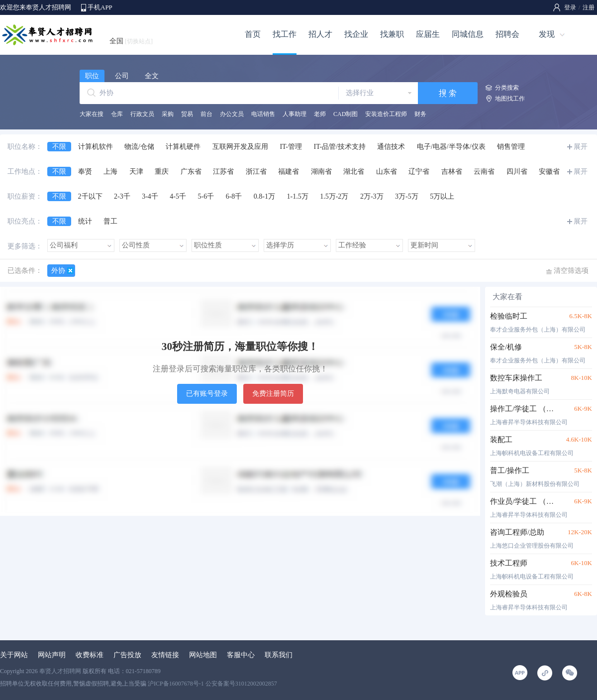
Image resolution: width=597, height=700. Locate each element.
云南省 (484, 172)
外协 (58, 271)
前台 (206, 114)
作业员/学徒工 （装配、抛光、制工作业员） (524, 501)
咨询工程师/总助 (517, 532)
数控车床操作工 (516, 378)
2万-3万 (372, 196)
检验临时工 (509, 316)
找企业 (356, 34)
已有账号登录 (207, 394)
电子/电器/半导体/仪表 (451, 147)
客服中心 (241, 655)
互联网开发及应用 (240, 147)
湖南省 (321, 172)
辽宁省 (419, 172)
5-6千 (206, 196)
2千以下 (90, 196)
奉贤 (85, 172)
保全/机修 (506, 347)
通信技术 (391, 147)
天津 (136, 172)
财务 (420, 114)
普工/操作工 (510, 470)
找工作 (285, 34)
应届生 (428, 34)
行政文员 (142, 114)
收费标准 (90, 655)
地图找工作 (510, 99)
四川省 (517, 172)
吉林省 (452, 172)
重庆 (162, 172)
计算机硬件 (183, 147)
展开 (581, 147)
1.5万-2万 (334, 196)
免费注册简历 (273, 394)
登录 (570, 7)
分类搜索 (507, 88)
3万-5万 (407, 196)
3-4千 (150, 196)
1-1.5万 (298, 196)
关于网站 (14, 655)
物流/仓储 (139, 147)
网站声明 (52, 655)
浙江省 (256, 172)
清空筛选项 (571, 271)
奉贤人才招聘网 (60, 671)
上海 (110, 172)
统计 (85, 221)
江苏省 (223, 172)
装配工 (501, 440)
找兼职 (392, 34)
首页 (253, 34)
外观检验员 (509, 594)
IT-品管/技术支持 (339, 147)
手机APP (100, 7)
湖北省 (354, 172)
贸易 (187, 114)
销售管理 (511, 147)
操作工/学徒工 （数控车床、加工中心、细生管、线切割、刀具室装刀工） (524, 409)
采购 (168, 114)
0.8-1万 (264, 196)
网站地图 (203, 655)
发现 (547, 34)
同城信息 (468, 34)
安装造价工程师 (386, 114)
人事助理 (295, 114)
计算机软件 (96, 147)
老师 (320, 114)
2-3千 (122, 196)
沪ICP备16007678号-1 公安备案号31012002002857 (212, 684)
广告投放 (127, 655)
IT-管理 (291, 147)
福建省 (289, 172)
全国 (131, 41)
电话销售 (263, 114)
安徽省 (549, 172)
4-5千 (178, 196)
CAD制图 (346, 114)
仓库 (117, 114)
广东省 (191, 172)
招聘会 (507, 34)
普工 (110, 221)
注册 (589, 7)
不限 (59, 147)
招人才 (320, 34)
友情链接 (165, 655)
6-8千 (234, 196)
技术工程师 (509, 563)
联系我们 (279, 655)
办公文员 (232, 114)
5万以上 (442, 196)
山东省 (387, 172)
